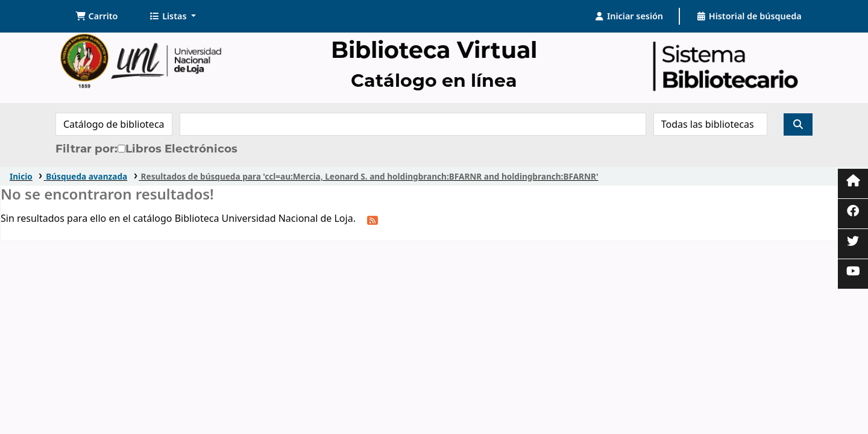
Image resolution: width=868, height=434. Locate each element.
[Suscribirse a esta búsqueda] (373, 219)
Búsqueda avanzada (86, 176)
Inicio (21, 176)
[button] (97, 16)
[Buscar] (798, 124)
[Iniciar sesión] (628, 16)
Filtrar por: (86, 149)
